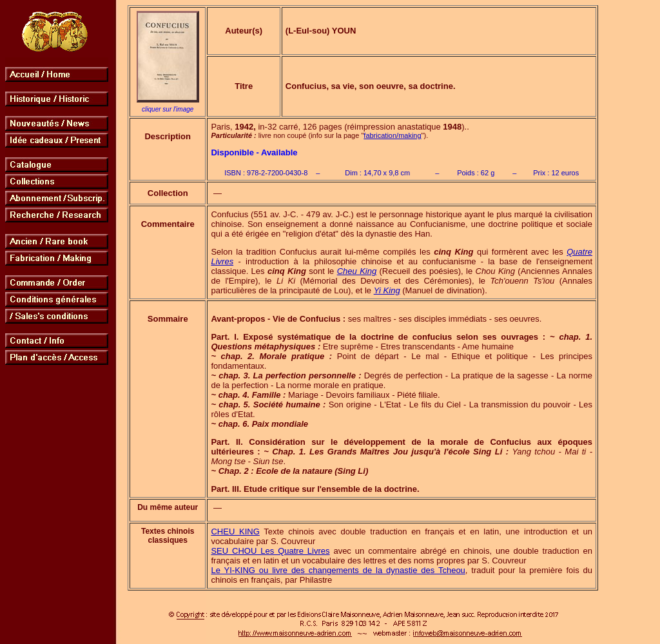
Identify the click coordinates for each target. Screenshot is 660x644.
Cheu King (357, 271)
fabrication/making (392, 135)
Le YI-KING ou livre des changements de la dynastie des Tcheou (338, 570)
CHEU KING (235, 532)
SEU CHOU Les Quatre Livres (270, 551)
